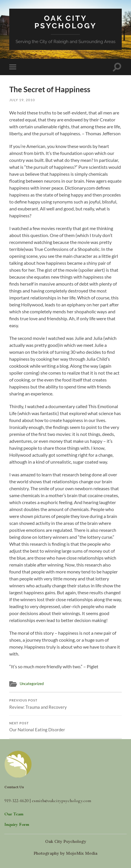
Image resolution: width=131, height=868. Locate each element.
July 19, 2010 (22, 100)
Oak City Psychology (65, 22)
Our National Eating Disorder (66, 727)
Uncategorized (32, 684)
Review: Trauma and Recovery (66, 704)
